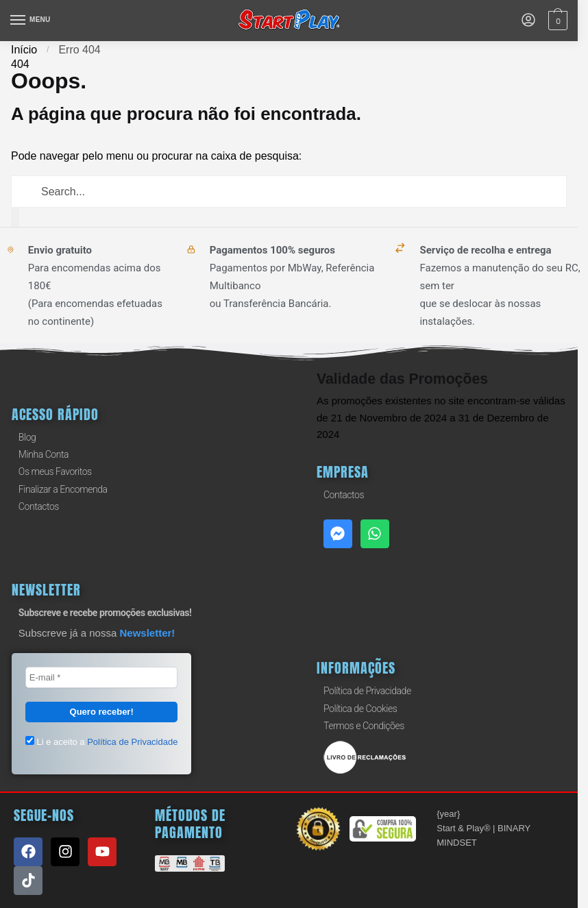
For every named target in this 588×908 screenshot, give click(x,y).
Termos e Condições (364, 726)
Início (24, 50)
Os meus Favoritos (55, 471)
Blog (27, 437)
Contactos (39, 506)
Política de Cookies (360, 709)
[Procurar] (15, 217)
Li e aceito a (102, 741)
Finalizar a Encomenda (63, 489)
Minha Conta (44, 454)
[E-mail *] (102, 678)
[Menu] (31, 21)
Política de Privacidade (367, 691)
